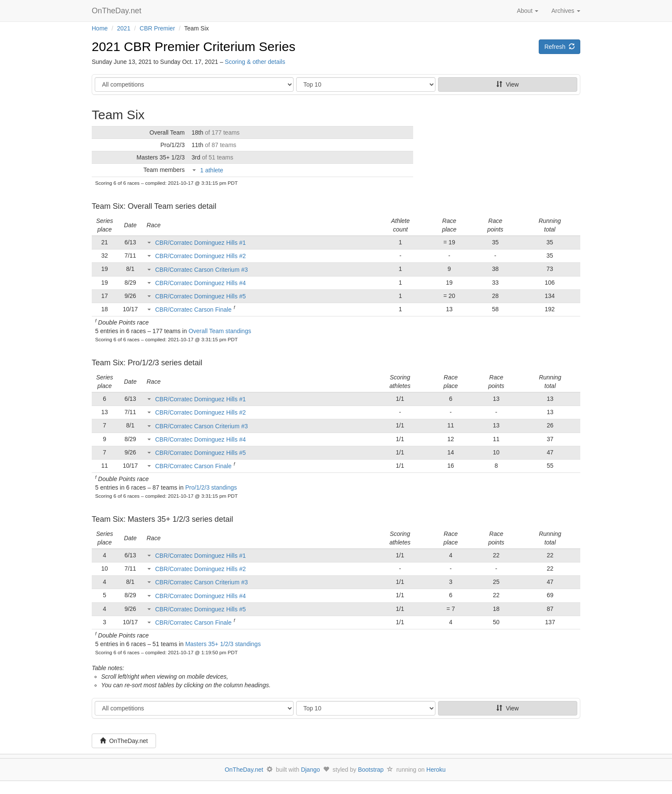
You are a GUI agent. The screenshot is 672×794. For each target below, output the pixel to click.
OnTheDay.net (118, 11)
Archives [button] (566, 11)
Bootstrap (371, 770)
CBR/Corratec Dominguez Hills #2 (201, 256)
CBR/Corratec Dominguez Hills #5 (201, 296)
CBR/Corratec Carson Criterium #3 (201, 270)
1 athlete (212, 170)
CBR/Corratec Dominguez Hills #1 (201, 243)
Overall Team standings (220, 331)
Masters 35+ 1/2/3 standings (223, 644)
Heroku (436, 770)
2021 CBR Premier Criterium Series (193, 47)
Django (310, 770)
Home (100, 28)
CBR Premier (157, 28)
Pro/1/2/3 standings (211, 487)
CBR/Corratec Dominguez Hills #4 (201, 283)
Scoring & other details (255, 62)
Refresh (559, 47)
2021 (124, 28)
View (507, 84)
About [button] (528, 11)
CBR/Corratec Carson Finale (193, 310)
